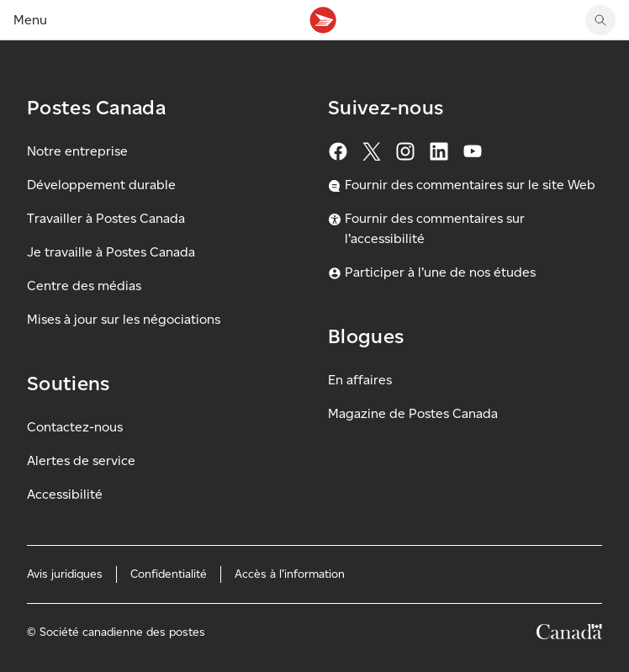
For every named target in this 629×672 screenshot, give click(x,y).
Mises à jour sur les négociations (124, 319)
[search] (600, 20)
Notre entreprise (77, 151)
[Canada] (569, 635)
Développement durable (101, 185)
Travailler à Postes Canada (106, 218)
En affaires (360, 380)
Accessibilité (65, 494)
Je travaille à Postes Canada (111, 252)
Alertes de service (81, 460)
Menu (30, 20)
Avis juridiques (65, 574)
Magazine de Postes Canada (413, 413)
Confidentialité (169, 574)
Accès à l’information (290, 574)
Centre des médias (84, 286)
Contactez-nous (75, 427)
